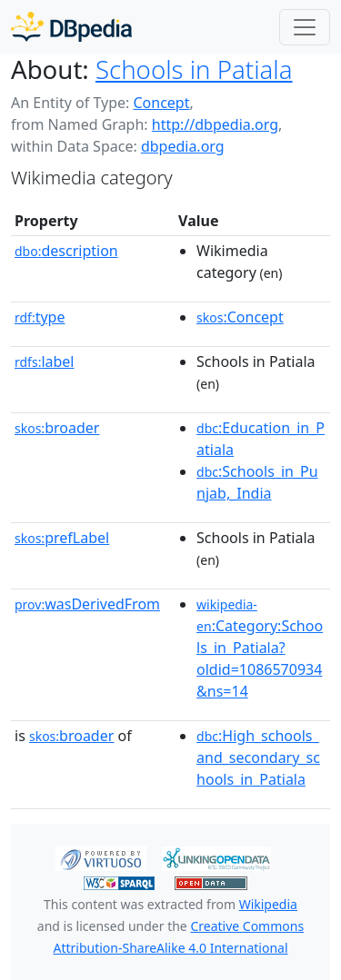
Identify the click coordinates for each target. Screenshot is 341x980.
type (40, 317)
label (45, 361)
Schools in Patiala (194, 69)
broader (57, 428)
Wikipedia (268, 904)
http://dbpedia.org (215, 124)
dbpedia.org (183, 146)
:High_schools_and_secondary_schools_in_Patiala (258, 757)
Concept (161, 103)
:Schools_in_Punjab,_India (257, 482)
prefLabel (62, 538)
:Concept (240, 317)
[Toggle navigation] (305, 27)
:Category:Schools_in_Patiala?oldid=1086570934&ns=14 (260, 648)
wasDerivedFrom (87, 604)
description (66, 251)
